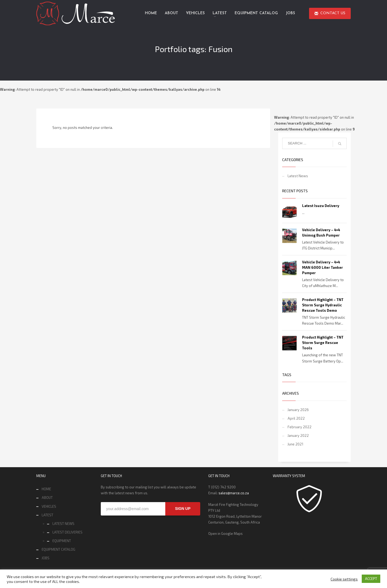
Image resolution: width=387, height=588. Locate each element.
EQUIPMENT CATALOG (58, 549)
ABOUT (47, 498)
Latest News (298, 176)
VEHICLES (49, 506)
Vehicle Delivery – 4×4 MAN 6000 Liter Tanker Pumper (322, 267)
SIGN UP (183, 509)
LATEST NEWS (63, 524)
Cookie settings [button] (344, 579)
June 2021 (295, 444)
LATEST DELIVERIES (67, 532)
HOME (46, 489)
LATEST (47, 515)
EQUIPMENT (62, 541)
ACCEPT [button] (371, 579)
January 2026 (298, 410)
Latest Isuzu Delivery (321, 206)
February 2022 (300, 427)
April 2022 (296, 418)
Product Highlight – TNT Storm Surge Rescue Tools (323, 343)
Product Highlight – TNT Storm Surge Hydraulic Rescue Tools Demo (323, 305)
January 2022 (298, 435)
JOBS (46, 558)
